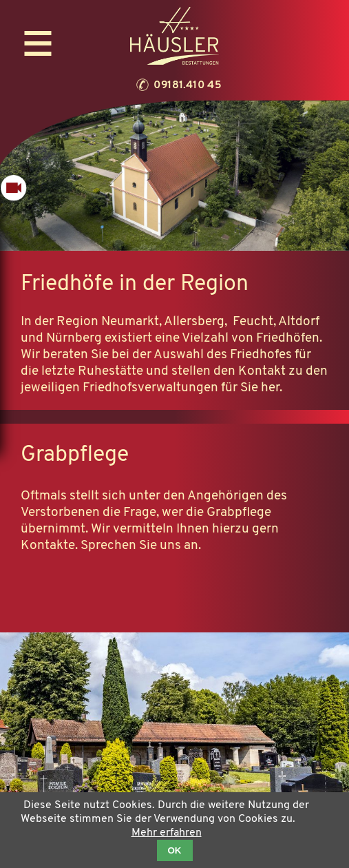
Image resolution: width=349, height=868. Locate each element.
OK (175, 850)
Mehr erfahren (167, 833)
